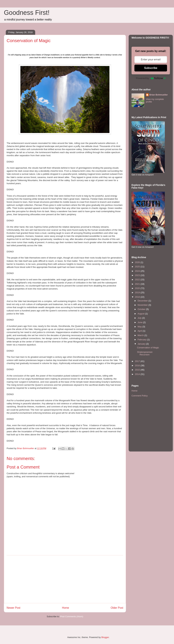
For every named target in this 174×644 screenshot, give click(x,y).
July (140, 318)
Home (66, 608)
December (143, 301)
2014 (138, 374)
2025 (138, 267)
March (141, 335)
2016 (138, 365)
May (140, 327)
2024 (138, 271)
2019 (138, 293)
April (140, 331)
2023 (138, 275)
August (141, 314)
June (140, 322)
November (143, 305)
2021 (138, 284)
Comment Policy (140, 396)
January (142, 344)
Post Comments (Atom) (72, 616)
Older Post (117, 608)
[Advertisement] (65, 579)
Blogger (105, 637)
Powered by (151, 78)
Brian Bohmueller (159, 95)
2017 (138, 361)
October (142, 309)
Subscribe (151, 68)
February (142, 340)
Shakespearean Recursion (145, 353)
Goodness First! (27, 13)
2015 (138, 370)
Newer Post (14, 608)
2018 (138, 297)
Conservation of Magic (148, 348)
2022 (138, 280)
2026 (138, 262)
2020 (138, 288)
